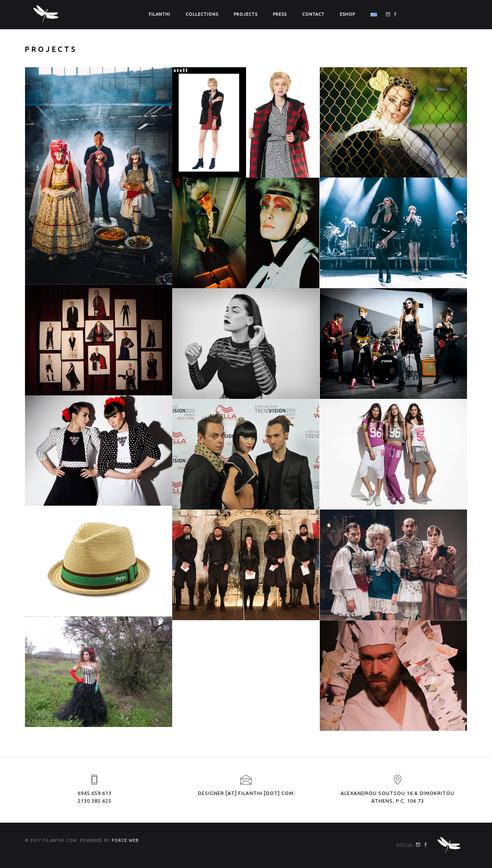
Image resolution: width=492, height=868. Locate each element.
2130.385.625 (95, 801)
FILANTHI (160, 14)
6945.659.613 (95, 793)
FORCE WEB (125, 840)
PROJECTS (246, 14)
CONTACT (313, 14)
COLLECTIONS (202, 14)
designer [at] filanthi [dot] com (246, 793)
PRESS (280, 14)
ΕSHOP (347, 14)
